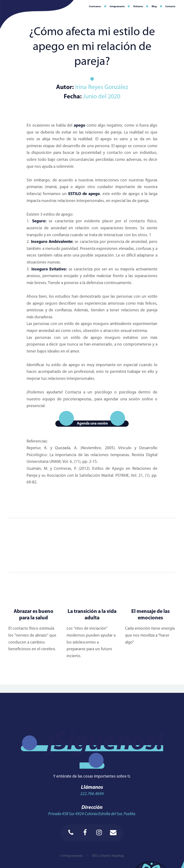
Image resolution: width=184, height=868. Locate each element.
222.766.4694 (92, 794)
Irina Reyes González (101, 87)
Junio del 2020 (102, 97)
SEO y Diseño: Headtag (108, 856)
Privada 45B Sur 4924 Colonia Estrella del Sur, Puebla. (92, 814)
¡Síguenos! (105, 742)
